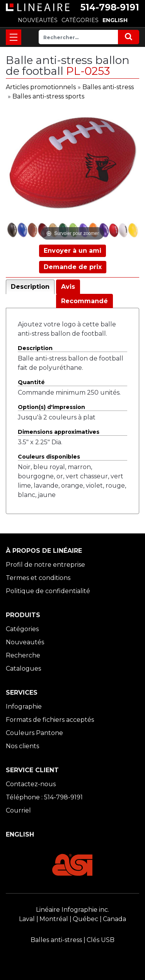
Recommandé (84, 301)
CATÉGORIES (80, 20)
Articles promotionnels (41, 87)
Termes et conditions (38, 578)
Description (30, 287)
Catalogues (23, 669)
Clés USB (101, 940)
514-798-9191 (110, 7)
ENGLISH (115, 20)
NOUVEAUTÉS (38, 20)
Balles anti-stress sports (48, 96)
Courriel (18, 810)
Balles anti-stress (108, 87)
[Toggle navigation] (14, 37)
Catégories (22, 629)
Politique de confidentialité (48, 591)
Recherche (23, 655)
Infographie (24, 707)
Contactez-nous (31, 784)
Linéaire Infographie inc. (72, 910)
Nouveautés (25, 642)
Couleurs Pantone (34, 733)
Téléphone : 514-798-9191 (44, 797)
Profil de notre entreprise (45, 565)
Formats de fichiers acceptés (50, 720)
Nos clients (22, 746)
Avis (68, 287)
